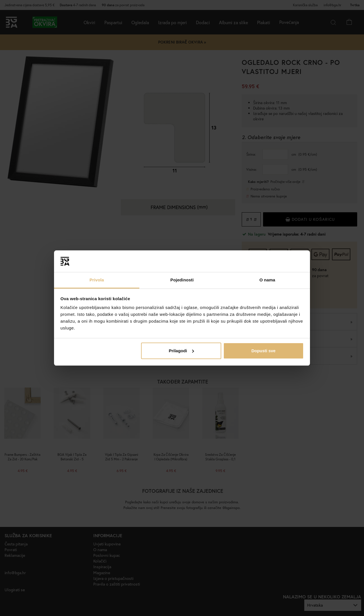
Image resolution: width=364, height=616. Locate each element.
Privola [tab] (97, 280)
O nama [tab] (267, 280)
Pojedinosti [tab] (182, 280)
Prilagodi (181, 351)
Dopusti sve (263, 351)
